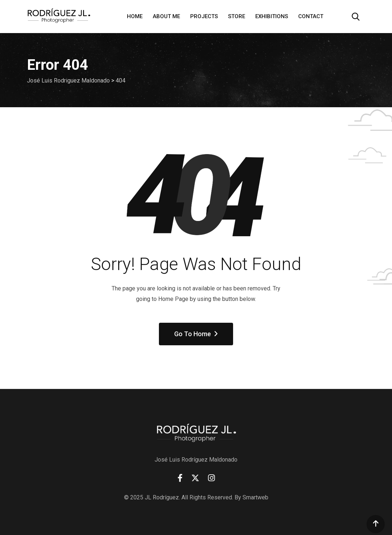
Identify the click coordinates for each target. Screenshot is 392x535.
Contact (311, 16)
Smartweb (255, 497)
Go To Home (196, 334)
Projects (204, 16)
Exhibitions (272, 16)
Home (135, 16)
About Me (166, 16)
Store (237, 16)
